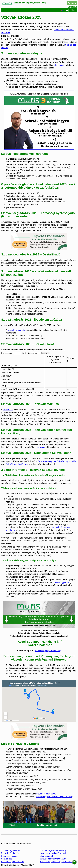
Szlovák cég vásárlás (66, 461)
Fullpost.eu (60, 65)
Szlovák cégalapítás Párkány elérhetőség (54, 797)
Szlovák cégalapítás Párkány (48, 651)
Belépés (72, 3)
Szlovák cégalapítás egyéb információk (58, 862)
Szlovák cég (7, 859)
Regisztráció (72, 7)
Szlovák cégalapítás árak (17, 464)
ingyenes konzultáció (46, 794)
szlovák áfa (8, 410)
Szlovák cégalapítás (47, 461)
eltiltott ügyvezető (62, 583)
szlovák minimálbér (16, 330)
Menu (74, 10)
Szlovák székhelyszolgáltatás (53, 859)
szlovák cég (40, 447)
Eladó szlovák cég (9, 856)
